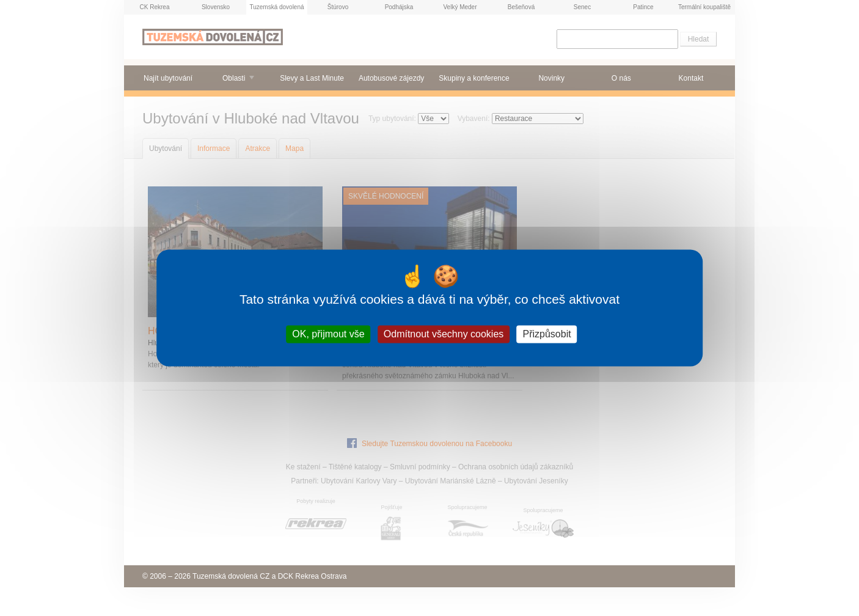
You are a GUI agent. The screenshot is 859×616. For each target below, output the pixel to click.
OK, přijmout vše (328, 334)
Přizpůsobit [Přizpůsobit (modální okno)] (547, 334)
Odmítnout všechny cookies (444, 334)
